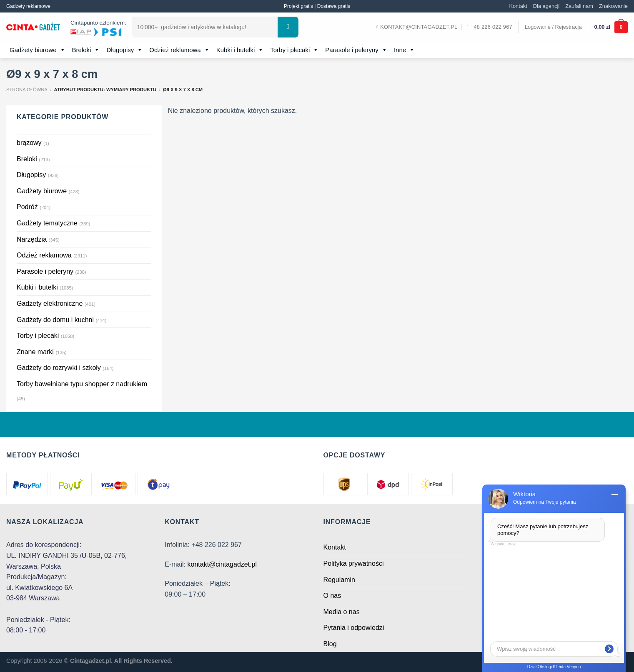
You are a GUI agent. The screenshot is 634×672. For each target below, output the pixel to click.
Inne (404, 50)
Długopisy (124, 50)
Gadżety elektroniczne (50, 304)
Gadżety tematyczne (47, 223)
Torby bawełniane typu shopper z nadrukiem (82, 384)
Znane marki (35, 352)
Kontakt (518, 6)
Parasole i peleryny (356, 50)
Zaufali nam (579, 6)
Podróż (27, 207)
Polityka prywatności (354, 563)
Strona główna (27, 90)
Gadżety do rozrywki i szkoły (59, 368)
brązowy (29, 143)
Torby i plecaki (294, 50)
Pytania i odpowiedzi (354, 628)
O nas (332, 596)
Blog (330, 644)
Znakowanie (613, 6)
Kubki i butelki (240, 50)
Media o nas (342, 612)
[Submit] (288, 27)
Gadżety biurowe (38, 50)
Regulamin (339, 580)
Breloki (86, 50)
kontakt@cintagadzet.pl (222, 564)
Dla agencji (546, 6)
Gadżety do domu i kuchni (55, 320)
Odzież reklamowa (179, 50)
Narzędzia (32, 239)
